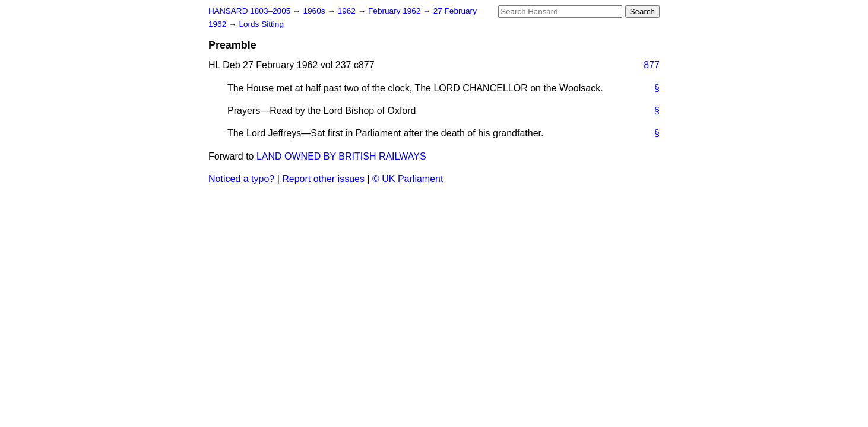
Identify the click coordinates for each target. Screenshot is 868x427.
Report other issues (323, 179)
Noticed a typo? (241, 179)
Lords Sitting (261, 24)
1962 (348, 11)
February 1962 (395, 11)
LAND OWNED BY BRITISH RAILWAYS (341, 156)
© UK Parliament (408, 179)
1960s (315, 11)
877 (652, 65)
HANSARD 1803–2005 (249, 11)
